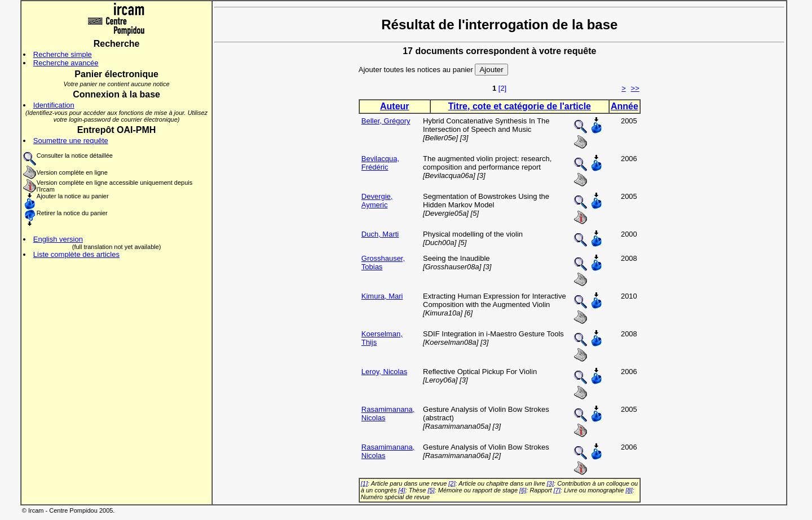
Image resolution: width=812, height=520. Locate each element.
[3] (550, 483)
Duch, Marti (380, 234)
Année (625, 106)
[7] (557, 490)
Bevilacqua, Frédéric (380, 163)
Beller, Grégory (386, 121)
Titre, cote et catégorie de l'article (520, 106)
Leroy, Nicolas (384, 372)
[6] (523, 490)
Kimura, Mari (382, 296)
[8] (629, 490)
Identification (54, 105)
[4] (401, 490)
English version (58, 239)
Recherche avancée (66, 63)
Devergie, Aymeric (377, 201)
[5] (431, 490)
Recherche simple (63, 54)
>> (635, 88)
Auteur (395, 106)
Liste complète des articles (76, 254)
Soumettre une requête (71, 141)
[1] (364, 483)
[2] (502, 88)
